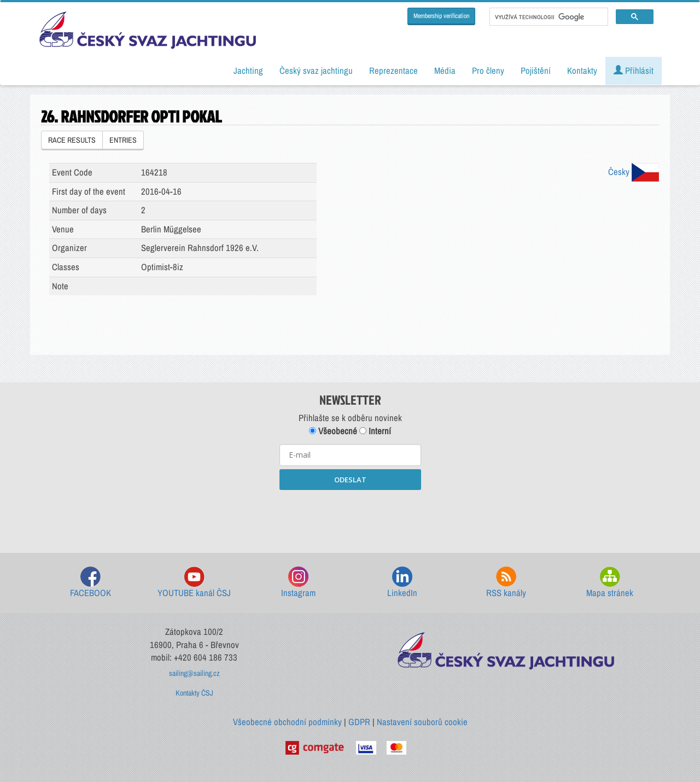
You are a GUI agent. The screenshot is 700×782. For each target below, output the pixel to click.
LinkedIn (402, 583)
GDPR (359, 722)
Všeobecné (333, 431)
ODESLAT (350, 480)
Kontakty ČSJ (194, 693)
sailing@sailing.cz (194, 673)
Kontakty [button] (582, 71)
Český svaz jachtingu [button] (316, 71)
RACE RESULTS (72, 140)
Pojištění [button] (536, 71)
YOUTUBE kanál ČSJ (194, 583)
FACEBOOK (91, 583)
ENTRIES (123, 140)
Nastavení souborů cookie (422, 722)
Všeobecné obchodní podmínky (287, 722)
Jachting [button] (248, 71)
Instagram (298, 583)
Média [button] (445, 71)
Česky (634, 172)
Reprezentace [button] (393, 71)
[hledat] (548, 17)
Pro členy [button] (488, 71)
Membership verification (441, 16)
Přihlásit (634, 71)
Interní (375, 431)
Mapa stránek (610, 583)
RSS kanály (506, 583)
